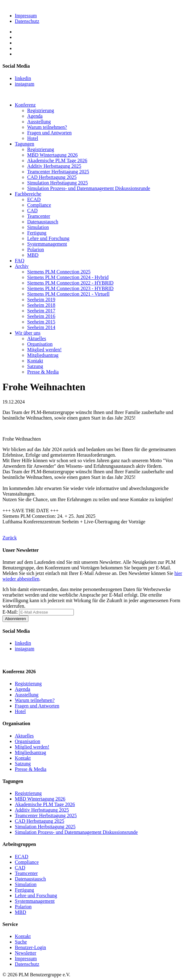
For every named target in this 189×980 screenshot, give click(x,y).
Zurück (10, 538)
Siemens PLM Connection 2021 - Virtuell (68, 294)
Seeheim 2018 (41, 305)
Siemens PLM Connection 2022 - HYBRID (70, 283)
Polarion (36, 249)
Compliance (39, 205)
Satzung (35, 366)
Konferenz (25, 105)
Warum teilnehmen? (47, 127)
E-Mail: (11, 612)
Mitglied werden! (44, 350)
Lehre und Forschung (48, 238)
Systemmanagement (47, 244)
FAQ (20, 261)
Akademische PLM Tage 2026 (57, 161)
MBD (33, 255)
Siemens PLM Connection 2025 (59, 272)
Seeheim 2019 (41, 300)
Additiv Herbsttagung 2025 (54, 166)
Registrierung (41, 110)
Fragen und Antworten (49, 133)
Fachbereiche (28, 194)
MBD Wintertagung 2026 (52, 155)
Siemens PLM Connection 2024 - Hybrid (68, 277)
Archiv (22, 266)
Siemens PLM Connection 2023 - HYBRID (70, 288)
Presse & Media (43, 372)
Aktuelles (37, 338)
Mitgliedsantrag (43, 355)
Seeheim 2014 (41, 327)
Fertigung (37, 233)
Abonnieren (15, 619)
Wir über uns (28, 333)
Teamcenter (39, 216)
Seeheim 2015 (41, 322)
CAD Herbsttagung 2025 (52, 177)
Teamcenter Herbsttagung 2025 (58, 172)
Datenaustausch (43, 222)
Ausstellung (39, 122)
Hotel (33, 138)
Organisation (40, 344)
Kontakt (35, 361)
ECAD (34, 199)
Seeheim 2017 (41, 311)
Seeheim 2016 (41, 316)
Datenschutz (27, 21)
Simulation (38, 227)
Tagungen (25, 144)
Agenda (35, 116)
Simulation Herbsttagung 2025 (57, 183)
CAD (32, 211)
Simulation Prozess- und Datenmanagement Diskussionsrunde (89, 188)
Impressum (26, 16)
